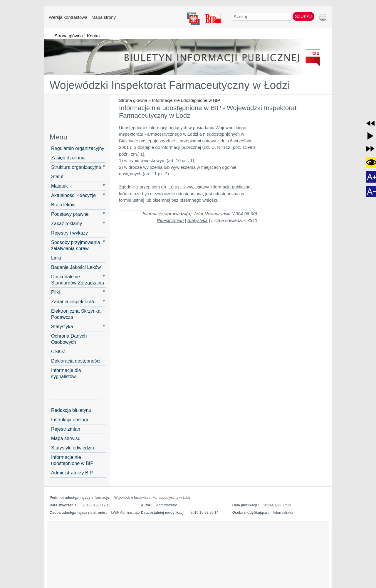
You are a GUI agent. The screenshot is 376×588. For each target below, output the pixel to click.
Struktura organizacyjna (76, 167)
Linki (56, 258)
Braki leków (63, 205)
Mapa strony (104, 17)
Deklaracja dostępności (76, 361)
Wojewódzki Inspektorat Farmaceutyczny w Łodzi (170, 85)
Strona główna (133, 100)
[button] (370, 123)
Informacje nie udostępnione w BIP (186, 100)
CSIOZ (58, 351)
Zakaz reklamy (67, 223)
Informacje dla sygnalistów (66, 373)
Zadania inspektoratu (73, 301)
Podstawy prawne (70, 214)
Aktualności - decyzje (73, 195)
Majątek (59, 186)
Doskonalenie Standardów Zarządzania (78, 280)
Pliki (56, 292)
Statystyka (62, 326)
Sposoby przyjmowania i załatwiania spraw (77, 245)
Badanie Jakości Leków (76, 267)
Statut (57, 176)
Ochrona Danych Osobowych (69, 339)
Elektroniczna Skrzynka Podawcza (76, 314)
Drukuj (323, 18)
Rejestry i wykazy (69, 233)
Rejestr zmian (170, 220)
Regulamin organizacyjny (78, 148)
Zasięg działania (68, 158)
